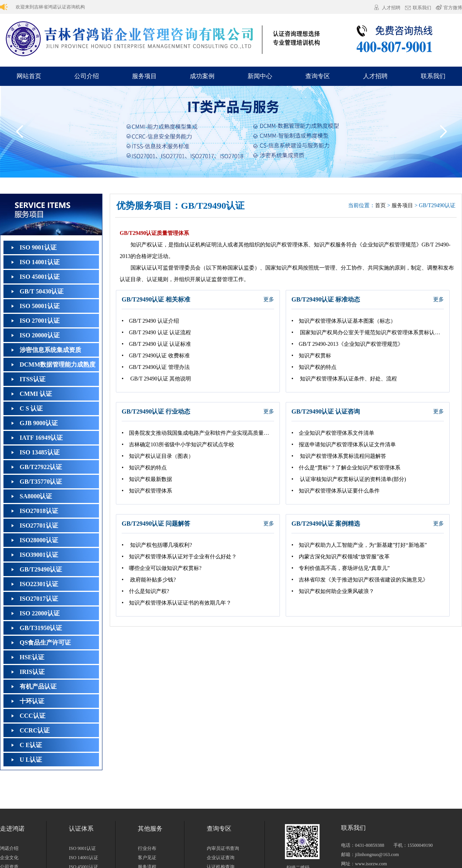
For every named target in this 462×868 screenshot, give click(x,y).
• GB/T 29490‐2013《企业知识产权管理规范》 (347, 344)
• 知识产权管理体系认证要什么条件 (336, 491)
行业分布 (147, 848)
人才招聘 (391, 8)
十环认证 (32, 701)
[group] (231, 132)
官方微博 (453, 8)
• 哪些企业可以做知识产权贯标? (162, 568)
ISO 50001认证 (40, 306)
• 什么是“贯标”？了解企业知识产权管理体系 (346, 468)
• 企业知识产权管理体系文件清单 (333, 433)
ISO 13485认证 (40, 452)
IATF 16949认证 (41, 438)
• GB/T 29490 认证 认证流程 (156, 333)
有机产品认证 (38, 686)
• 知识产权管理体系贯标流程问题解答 (339, 456)
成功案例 (202, 76)
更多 (269, 299)
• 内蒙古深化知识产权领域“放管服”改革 (341, 557)
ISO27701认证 (39, 525)
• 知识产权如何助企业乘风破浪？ (333, 591)
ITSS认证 (33, 379)
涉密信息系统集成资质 (50, 350)
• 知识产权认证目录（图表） (158, 456)
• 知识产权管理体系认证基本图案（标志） (344, 321)
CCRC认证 (35, 730)
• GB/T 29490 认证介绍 (150, 321)
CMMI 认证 (36, 394)
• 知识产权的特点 (314, 367)
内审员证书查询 (223, 848)
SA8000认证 (36, 496)
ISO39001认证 (39, 555)
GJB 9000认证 (39, 423)
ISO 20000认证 (40, 335)
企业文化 (9, 858)
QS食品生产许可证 (45, 643)
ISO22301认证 (39, 584)
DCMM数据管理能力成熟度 (58, 364)
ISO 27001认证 (40, 321)
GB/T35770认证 (41, 482)
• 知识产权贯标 (311, 356)
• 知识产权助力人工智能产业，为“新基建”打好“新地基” (359, 545)
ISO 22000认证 (40, 613)
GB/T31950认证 (41, 628)
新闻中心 (260, 76)
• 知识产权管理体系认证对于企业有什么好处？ (179, 557)
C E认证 (31, 745)
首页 (380, 205)
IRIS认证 (32, 672)
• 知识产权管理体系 (147, 491)
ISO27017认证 (39, 599)
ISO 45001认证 (40, 277)
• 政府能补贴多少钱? (149, 580)
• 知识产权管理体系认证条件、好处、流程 (344, 379)
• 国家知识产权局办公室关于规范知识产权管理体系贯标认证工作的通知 (368, 333)
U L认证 (31, 760)
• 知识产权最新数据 (147, 479)
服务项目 (144, 76)
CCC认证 (33, 716)
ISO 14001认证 (40, 262)
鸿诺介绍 (9, 848)
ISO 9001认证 (38, 247)
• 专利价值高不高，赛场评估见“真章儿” (341, 568)
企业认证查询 (221, 858)
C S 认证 (31, 408)
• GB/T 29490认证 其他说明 (156, 379)
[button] (443, 132)
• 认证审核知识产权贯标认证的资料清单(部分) (349, 479)
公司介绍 (87, 76)
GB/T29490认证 (41, 569)
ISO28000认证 (39, 540)
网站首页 (29, 76)
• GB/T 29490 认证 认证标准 (156, 344)
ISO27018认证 (39, 511)
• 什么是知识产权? (145, 591)
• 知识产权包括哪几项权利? (157, 545)
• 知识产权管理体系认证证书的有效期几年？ (177, 603)
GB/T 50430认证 (42, 291)
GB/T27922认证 (41, 467)
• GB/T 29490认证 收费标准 (156, 356)
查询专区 (318, 76)
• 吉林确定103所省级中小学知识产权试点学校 (178, 445)
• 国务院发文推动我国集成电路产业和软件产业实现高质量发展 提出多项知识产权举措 (198, 433)
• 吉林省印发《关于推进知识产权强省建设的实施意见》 (360, 580)
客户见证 (147, 858)
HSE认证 (32, 657)
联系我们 (422, 8)
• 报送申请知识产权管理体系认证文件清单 (344, 445)
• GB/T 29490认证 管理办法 (156, 367)
